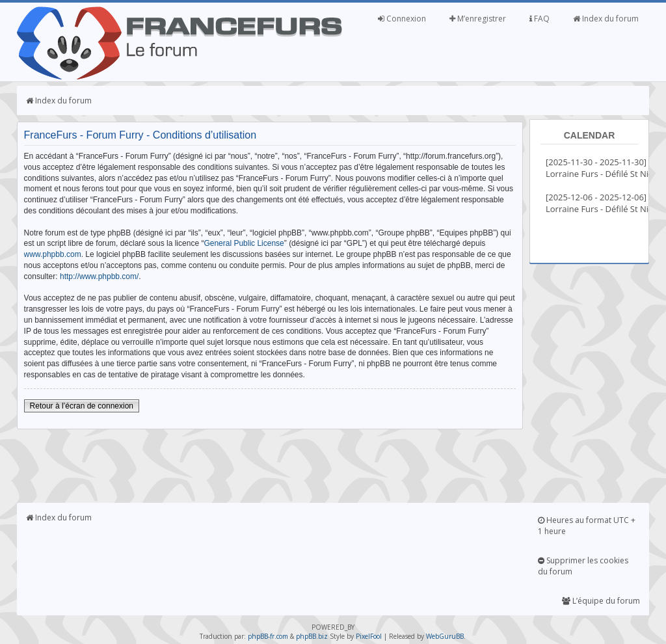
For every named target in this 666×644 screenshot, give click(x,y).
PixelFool (369, 636)
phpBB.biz (312, 636)
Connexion (402, 19)
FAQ (539, 19)
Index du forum (606, 19)
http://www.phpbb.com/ (99, 276)
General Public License (244, 243)
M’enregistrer (478, 19)
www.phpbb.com (53, 254)
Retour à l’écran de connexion (82, 406)
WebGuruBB (445, 636)
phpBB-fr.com (268, 636)
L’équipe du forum (601, 601)
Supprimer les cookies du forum (583, 566)
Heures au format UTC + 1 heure (587, 526)
